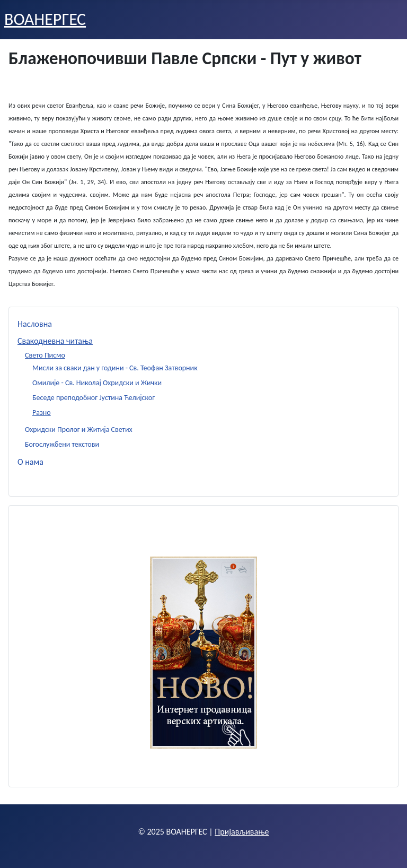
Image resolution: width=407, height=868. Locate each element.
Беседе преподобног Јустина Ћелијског (94, 398)
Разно (42, 413)
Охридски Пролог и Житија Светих (79, 429)
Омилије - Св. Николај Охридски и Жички (97, 383)
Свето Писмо (45, 355)
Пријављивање (242, 832)
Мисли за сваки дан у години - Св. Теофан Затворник (115, 368)
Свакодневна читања (55, 341)
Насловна (35, 324)
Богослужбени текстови (62, 444)
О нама (30, 462)
